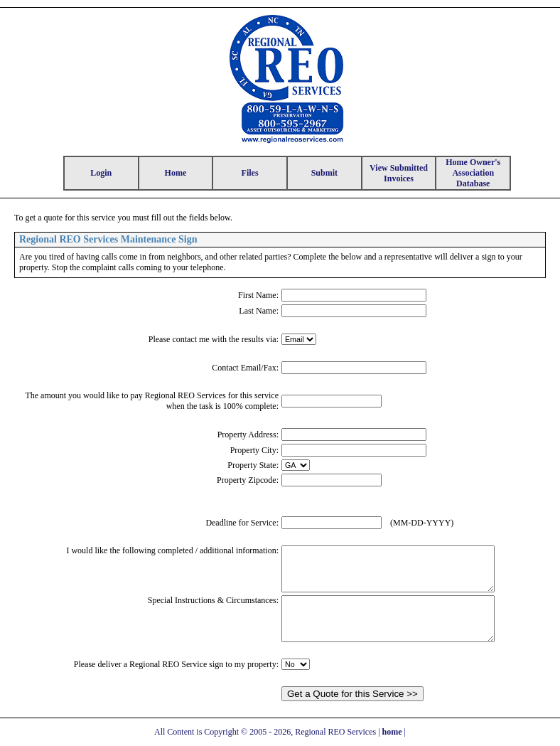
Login (101, 173)
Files (250, 173)
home (392, 732)
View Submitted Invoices (399, 173)
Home (176, 173)
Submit (324, 173)
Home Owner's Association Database (473, 173)
